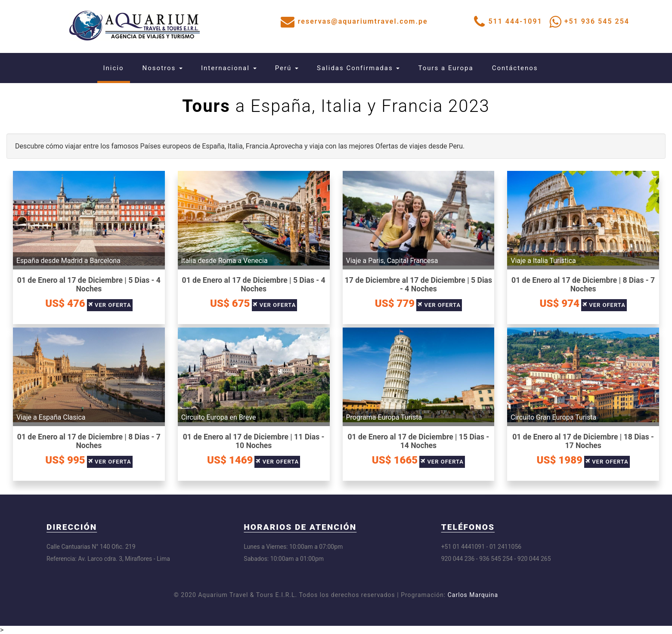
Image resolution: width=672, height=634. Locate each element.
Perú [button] (287, 68)
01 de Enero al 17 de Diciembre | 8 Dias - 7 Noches (583, 285)
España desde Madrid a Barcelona (68, 261)
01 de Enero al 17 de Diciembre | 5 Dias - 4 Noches (89, 285)
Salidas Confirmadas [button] (358, 68)
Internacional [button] (229, 68)
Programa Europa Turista (384, 417)
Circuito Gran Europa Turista (553, 417)
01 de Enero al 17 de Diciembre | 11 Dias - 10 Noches (254, 441)
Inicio (117, 68)
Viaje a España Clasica (51, 417)
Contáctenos (515, 68)
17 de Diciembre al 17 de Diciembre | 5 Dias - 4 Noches (418, 285)
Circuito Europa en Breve (219, 417)
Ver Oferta (113, 305)
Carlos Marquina (473, 595)
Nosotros (163, 68)
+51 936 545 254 (597, 21)
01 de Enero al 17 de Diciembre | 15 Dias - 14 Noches (418, 441)
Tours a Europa (446, 68)
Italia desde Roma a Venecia (225, 261)
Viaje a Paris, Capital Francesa (392, 261)
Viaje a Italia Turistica (543, 261)
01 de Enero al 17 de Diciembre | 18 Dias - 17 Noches (583, 441)
